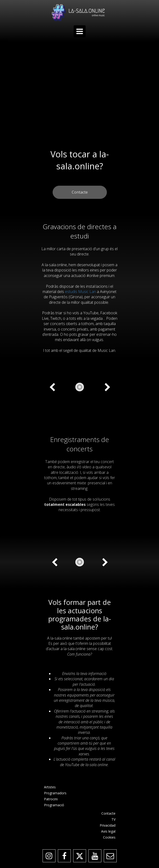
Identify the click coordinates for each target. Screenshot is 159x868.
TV (113, 819)
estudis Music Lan (80, 292)
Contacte (108, 813)
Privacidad (108, 825)
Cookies (109, 837)
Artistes (50, 787)
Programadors (55, 793)
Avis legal (108, 831)
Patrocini (51, 799)
